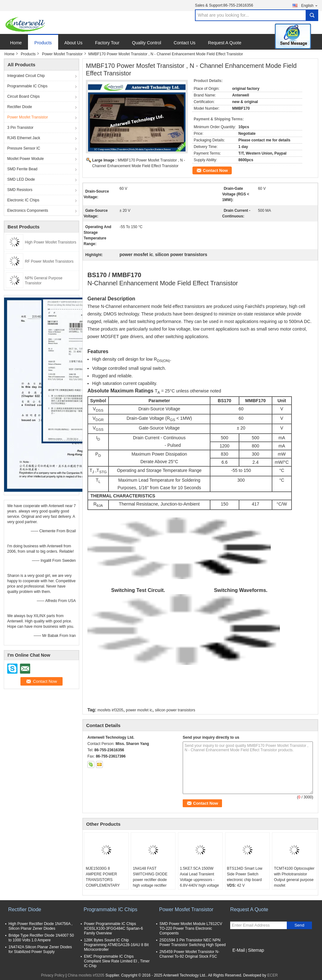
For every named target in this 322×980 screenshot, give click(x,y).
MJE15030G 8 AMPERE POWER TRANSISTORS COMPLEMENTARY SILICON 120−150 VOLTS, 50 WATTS (103, 883)
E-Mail (239, 950)
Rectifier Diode (20, 107)
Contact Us (184, 43)
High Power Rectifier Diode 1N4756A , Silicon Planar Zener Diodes (40, 926)
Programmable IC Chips (27, 86)
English (310, 5)
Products (43, 43)
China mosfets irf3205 (86, 975)
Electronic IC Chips (23, 200)
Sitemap (256, 950)
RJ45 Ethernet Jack (24, 138)
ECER (272, 975)
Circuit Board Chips (23, 96)
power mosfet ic (139, 710)
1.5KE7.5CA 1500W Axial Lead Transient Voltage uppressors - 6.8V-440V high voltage (199, 877)
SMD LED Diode (21, 179)
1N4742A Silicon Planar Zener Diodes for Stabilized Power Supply (40, 949)
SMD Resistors (20, 190)
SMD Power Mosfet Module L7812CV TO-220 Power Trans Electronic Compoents (191, 928)
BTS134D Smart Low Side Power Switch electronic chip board (245, 874)
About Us (74, 43)
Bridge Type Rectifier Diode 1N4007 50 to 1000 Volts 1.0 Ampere (41, 938)
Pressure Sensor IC (24, 148)
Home (16, 43)
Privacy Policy (53, 975)
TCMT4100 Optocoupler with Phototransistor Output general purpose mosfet (294, 877)
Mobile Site (241, 958)
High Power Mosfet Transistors (50, 242)
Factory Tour (107, 43)
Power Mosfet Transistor (62, 54)
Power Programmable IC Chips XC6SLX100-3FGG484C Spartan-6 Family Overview (113, 928)
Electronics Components (28, 211)
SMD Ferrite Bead (22, 169)
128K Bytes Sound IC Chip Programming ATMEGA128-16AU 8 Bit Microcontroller (116, 945)
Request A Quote (225, 43)
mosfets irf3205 (110, 710)
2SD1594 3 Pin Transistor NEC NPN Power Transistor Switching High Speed (193, 942)
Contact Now (215, 170)
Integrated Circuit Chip (26, 76)
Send (299, 925)
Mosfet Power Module (25, 159)
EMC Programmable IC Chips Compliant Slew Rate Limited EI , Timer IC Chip (117, 961)
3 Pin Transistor (20, 128)
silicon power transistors (175, 710)
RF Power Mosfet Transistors (49, 261)
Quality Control (147, 43)
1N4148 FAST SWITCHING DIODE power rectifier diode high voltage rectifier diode (150, 880)
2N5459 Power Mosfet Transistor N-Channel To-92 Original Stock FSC (189, 954)
